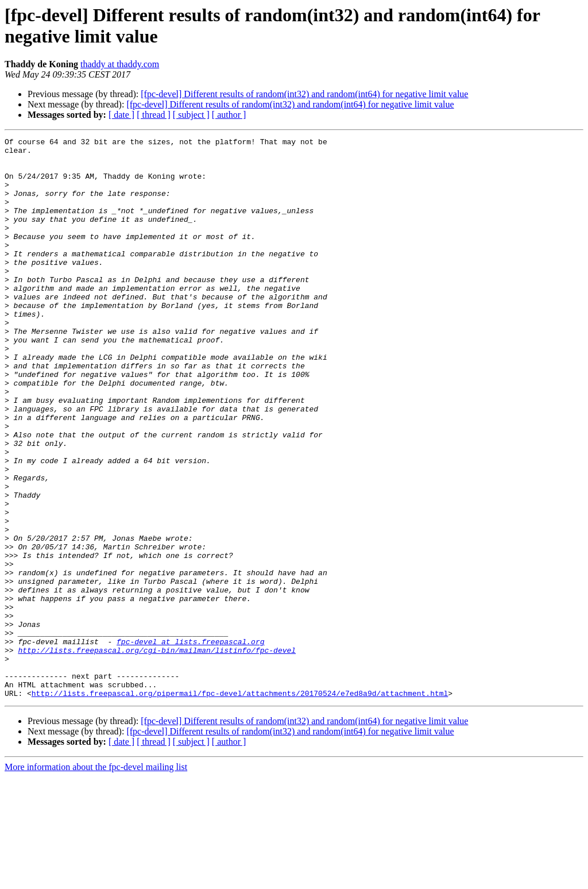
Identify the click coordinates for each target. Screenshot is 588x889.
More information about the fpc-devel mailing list (96, 879)
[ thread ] (154, 115)
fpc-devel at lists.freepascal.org (190, 743)
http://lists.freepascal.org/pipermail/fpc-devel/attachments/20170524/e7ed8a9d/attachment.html (240, 805)
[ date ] (121, 115)
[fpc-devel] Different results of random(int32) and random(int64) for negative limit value (304, 94)
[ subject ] (191, 115)
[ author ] (229, 115)
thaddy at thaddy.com (120, 64)
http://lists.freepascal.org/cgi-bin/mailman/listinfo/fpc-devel (157, 753)
